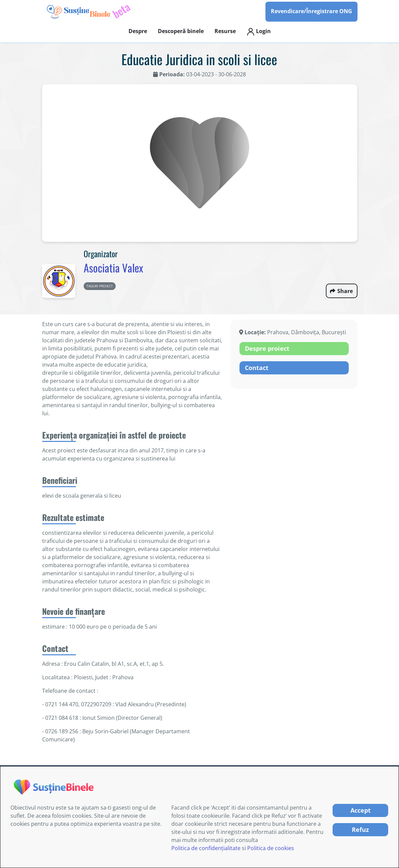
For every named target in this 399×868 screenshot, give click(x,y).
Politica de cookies (271, 848)
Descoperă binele (181, 31)
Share (345, 291)
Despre (138, 31)
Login (259, 32)
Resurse (225, 31)
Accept (361, 810)
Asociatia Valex (113, 268)
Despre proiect (267, 348)
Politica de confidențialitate (206, 848)
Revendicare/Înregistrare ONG (311, 11)
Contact (257, 368)
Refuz (360, 830)
